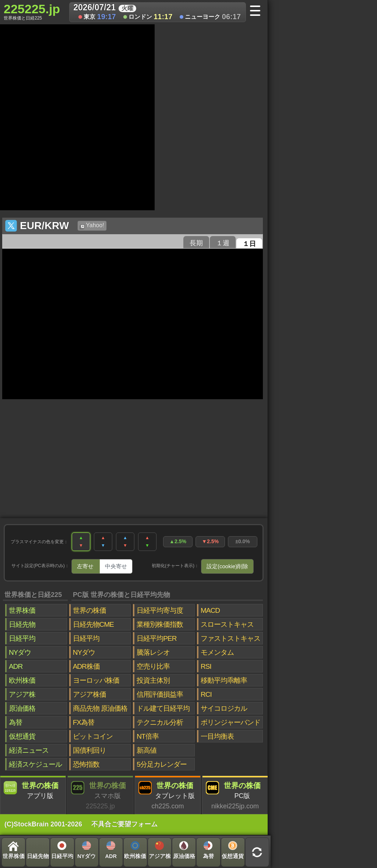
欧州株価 (22, 680)
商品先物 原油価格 (100, 708)
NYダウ (20, 652)
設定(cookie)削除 (227, 566)
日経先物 (22, 624)
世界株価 (22, 610)
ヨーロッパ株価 (96, 680)
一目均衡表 (217, 736)
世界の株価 (89, 610)
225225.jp (32, 11)
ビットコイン (93, 736)
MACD (210, 610)
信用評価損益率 (160, 694)
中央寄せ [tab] (116, 566)
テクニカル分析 (160, 722)
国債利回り (89, 750)
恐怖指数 (86, 764)
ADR (16, 666)
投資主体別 (153, 680)
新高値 (147, 750)
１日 (249, 244)
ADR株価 (86, 666)
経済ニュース (29, 750)
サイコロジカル (224, 708)
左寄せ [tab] (85, 566)
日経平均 (22, 638)
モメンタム (217, 652)
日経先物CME (93, 624)
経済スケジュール (35, 764)
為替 (15, 722)
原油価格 (22, 708)
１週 (223, 243)
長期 (196, 243)
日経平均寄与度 (160, 610)
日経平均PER (156, 638)
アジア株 (22, 694)
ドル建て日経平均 (163, 708)
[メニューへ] (258, 11)
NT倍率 (147, 736)
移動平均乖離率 (224, 680)
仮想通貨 (22, 736)
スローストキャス (227, 624)
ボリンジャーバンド (230, 722)
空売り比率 (153, 666)
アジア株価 (89, 694)
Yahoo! (92, 226)
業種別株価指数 (160, 624)
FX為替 (84, 722)
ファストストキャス (230, 638)
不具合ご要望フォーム (124, 824)
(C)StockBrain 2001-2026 (43, 824)
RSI (206, 666)
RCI (206, 694)
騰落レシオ (153, 652)
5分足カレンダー (162, 764)
